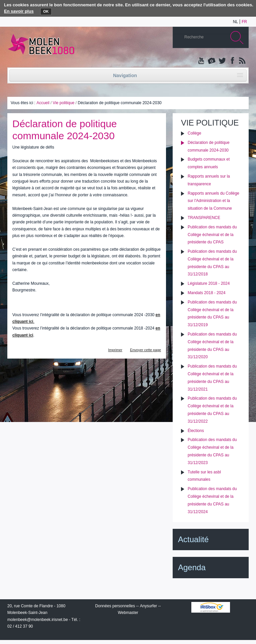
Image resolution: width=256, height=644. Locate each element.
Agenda (192, 567)
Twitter (222, 61)
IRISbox (211, 607)
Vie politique (63, 103)
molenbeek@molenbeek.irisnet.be (38, 620)
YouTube (202, 61)
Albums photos (212, 61)
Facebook (232, 61)
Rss (242, 61)
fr (244, 22)
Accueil (43, 103)
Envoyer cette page (145, 350)
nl (235, 22)
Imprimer (115, 350)
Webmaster (128, 613)
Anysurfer (148, 606)
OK (46, 11)
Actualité (193, 539)
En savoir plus (19, 11)
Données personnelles (115, 606)
